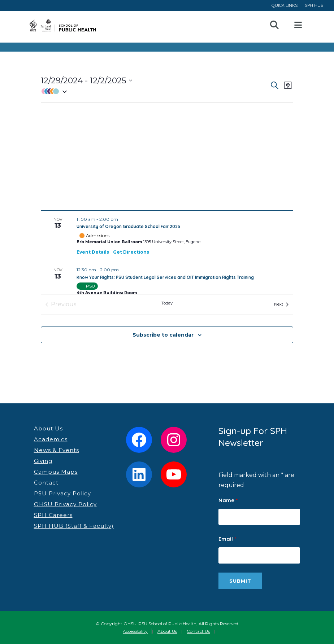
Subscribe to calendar (163, 335)
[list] (167, 252)
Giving (43, 461)
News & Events (57, 450)
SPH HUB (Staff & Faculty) (74, 526)
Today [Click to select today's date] (167, 303)
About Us (48, 428)
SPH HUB (314, 5)
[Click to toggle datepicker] (86, 81)
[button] (155, 91)
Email (227, 539)
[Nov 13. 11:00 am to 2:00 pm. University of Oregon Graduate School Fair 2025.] (167, 236)
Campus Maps (56, 472)
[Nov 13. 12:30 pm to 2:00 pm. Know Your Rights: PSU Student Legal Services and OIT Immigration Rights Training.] (167, 282)
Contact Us (198, 631)
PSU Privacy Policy (62, 493)
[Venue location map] (167, 156)
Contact (46, 483)
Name (228, 500)
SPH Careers (53, 515)
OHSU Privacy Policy (65, 504)
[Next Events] (281, 305)
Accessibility (135, 631)
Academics (51, 439)
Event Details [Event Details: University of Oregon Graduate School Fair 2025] (93, 252)
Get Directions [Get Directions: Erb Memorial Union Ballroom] (131, 252)
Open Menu (298, 25)
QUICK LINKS (285, 5)
